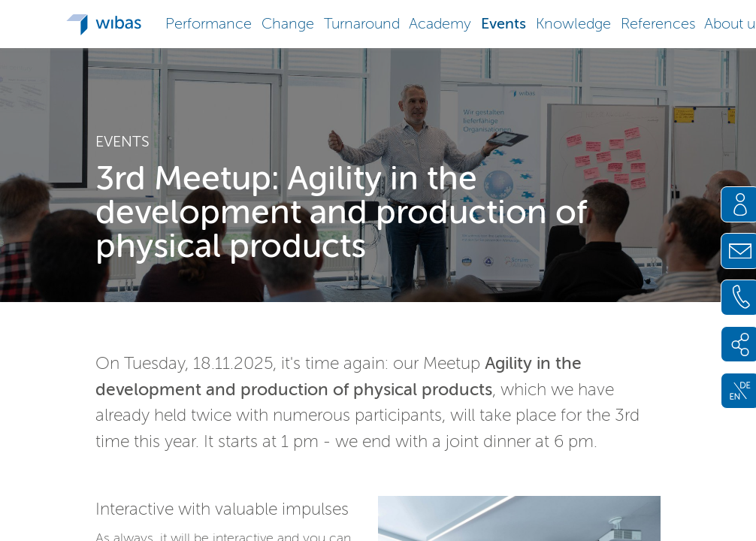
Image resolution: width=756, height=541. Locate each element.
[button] (209, 22)
